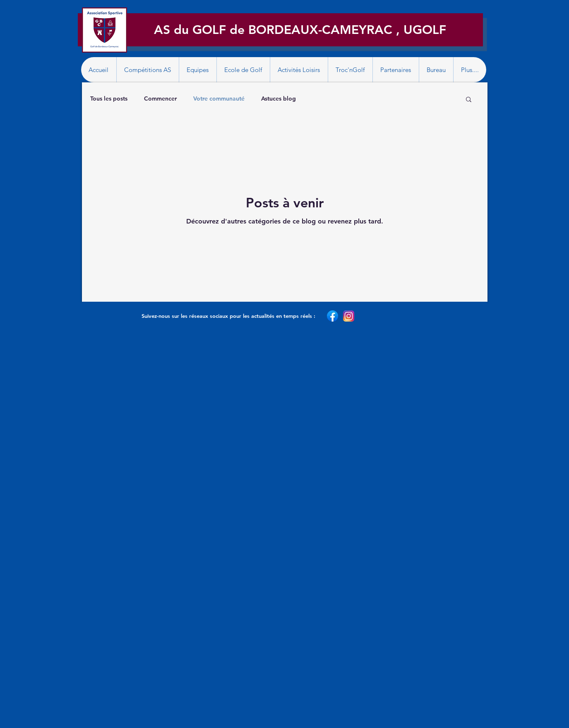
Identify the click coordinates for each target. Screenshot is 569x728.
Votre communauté (219, 99)
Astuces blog (278, 99)
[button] (148, 70)
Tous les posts (109, 99)
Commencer (160, 99)
